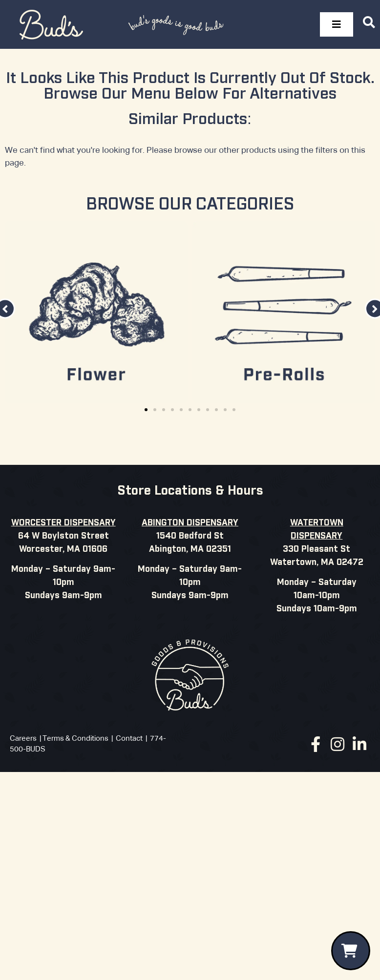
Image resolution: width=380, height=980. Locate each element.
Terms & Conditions (75, 739)
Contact (129, 739)
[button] (146, 410)
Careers (23, 739)
